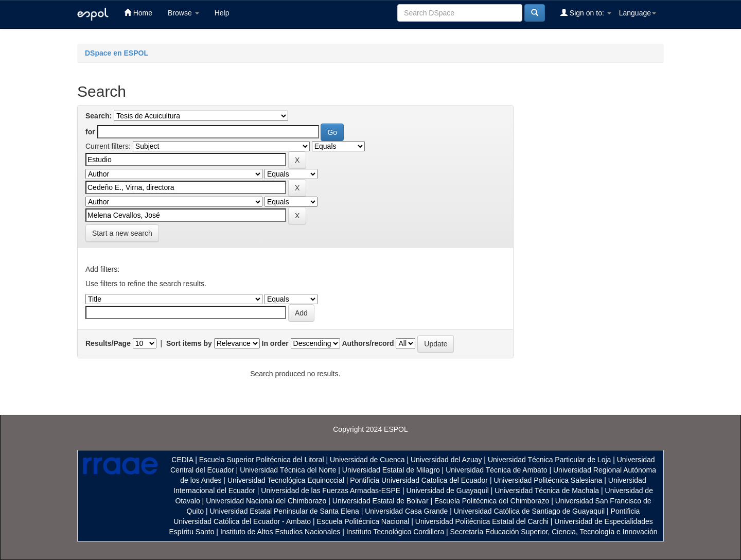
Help (222, 13)
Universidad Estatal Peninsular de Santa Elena (285, 511)
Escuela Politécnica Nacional (363, 521)
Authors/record (368, 343)
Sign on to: (586, 13)
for (90, 132)
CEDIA (182, 460)
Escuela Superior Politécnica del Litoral (262, 460)
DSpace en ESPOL (117, 53)
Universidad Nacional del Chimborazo (266, 501)
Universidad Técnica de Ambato (496, 470)
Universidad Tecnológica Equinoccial (286, 480)
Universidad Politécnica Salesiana (548, 480)
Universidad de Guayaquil (448, 491)
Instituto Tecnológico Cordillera (395, 532)
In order (275, 343)
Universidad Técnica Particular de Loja (549, 460)
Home (138, 13)
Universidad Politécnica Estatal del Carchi (482, 521)
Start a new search (122, 233)
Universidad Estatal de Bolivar (381, 501)
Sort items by (189, 343)
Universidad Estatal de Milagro (391, 470)
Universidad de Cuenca (367, 460)
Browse (183, 13)
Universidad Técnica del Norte (288, 470)
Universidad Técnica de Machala (547, 491)
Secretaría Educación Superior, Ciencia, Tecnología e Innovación (554, 532)
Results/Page (108, 343)
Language (638, 13)
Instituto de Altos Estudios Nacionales (280, 532)
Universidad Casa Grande (407, 511)
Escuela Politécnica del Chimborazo (492, 501)
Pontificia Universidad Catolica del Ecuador (419, 480)
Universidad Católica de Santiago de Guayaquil (529, 511)
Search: (99, 116)
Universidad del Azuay (446, 460)
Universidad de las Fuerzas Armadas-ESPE (331, 491)
